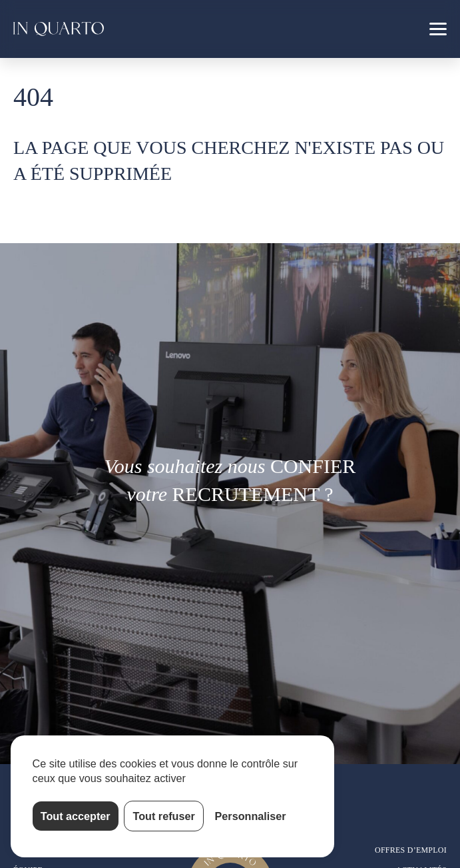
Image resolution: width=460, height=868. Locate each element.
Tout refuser (164, 816)
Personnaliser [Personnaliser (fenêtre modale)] (251, 816)
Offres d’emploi (411, 850)
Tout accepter (76, 816)
